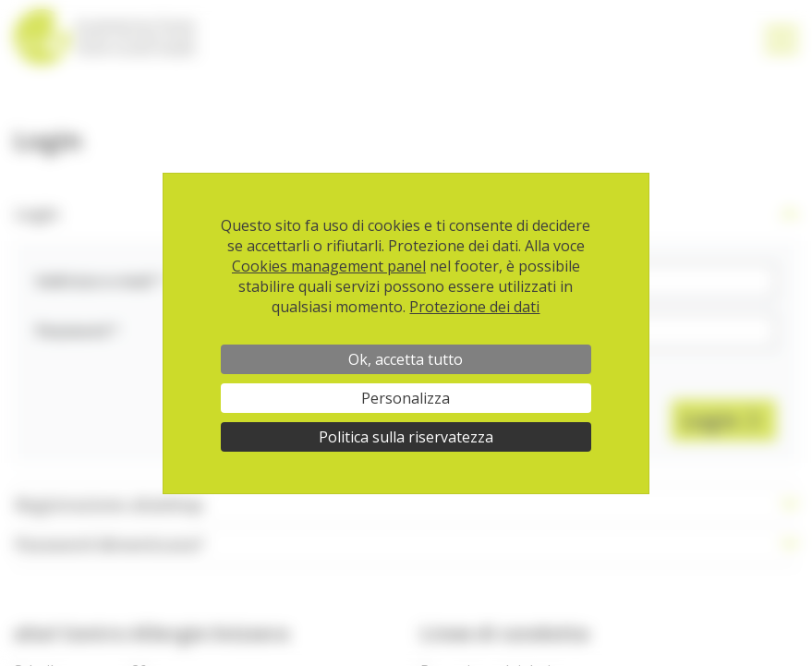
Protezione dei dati (474, 307)
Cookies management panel (329, 266)
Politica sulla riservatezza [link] (406, 437)
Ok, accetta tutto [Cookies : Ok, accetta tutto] (406, 359)
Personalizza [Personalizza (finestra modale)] (406, 398)
